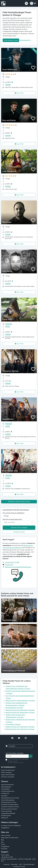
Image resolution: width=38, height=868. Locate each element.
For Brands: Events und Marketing (11, 826)
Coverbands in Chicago (13, 724)
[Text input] (17, 756)
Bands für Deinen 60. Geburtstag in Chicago (20, 712)
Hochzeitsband (5, 789)
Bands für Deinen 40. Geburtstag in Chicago (20, 729)
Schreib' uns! (9, 565)
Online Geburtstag (6, 811)
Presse (3, 844)
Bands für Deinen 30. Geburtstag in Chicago (20, 727)
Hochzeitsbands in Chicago (14, 708)
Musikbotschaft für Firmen (9, 802)
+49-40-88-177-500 (12, 562)
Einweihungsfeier (6, 816)
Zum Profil (20, 93)
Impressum (7, 864)
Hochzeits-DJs (5, 793)
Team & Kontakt (6, 835)
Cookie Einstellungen (29, 864)
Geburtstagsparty (6, 787)
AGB (20, 864)
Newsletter (4, 849)
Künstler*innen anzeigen (19, 528)
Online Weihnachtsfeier (8, 800)
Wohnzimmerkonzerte (7, 785)
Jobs (2, 842)
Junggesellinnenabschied (8, 813)
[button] (33, 3)
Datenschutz (14, 864)
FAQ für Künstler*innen (8, 770)
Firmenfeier (4, 796)
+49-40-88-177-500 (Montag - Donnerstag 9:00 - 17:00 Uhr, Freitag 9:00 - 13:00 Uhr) (18, 859)
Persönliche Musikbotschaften (10, 805)
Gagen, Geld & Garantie (8, 775)
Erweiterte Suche (19, 532)
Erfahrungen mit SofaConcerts (10, 838)
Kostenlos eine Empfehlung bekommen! (18, 567)
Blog (2, 840)
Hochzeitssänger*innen (8, 791)
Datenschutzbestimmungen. (16, 763)
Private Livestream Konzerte (9, 809)
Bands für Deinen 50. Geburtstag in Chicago (20, 710)
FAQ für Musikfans (6, 772)
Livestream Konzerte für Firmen (10, 807)
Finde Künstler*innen (11, 40)
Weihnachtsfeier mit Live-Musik (10, 798)
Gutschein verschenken (8, 777)
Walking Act (5, 818)
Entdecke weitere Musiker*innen (19, 502)
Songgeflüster (5, 828)
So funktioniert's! (25, 40)
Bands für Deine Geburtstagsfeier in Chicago (20, 701)
